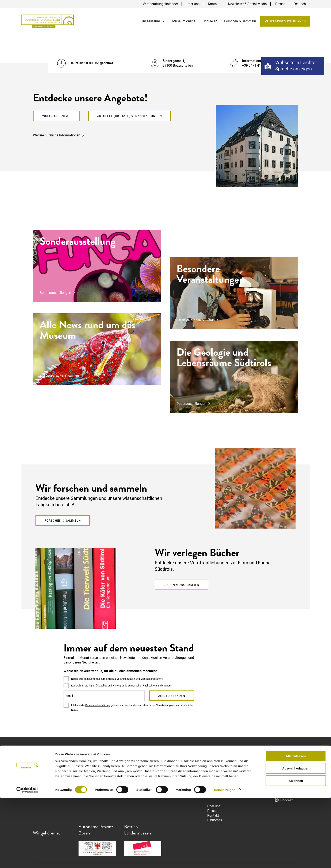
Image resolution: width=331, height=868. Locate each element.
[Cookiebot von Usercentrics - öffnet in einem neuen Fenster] (27, 860)
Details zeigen (225, 860)
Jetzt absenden (172, 696)
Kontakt (214, 4)
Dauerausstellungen (191, 404)
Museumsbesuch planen (285, 22)
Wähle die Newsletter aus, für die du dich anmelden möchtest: (111, 671)
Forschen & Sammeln (240, 21)
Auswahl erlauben (296, 838)
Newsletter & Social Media (247, 4)
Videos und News (56, 116)
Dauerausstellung (220, 769)
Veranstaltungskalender (160, 4)
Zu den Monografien (182, 585)
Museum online (184, 21)
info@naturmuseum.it (49, 788)
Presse (280, 4)
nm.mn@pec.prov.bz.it (50, 792)
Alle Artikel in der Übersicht (59, 376)
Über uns (193, 4)
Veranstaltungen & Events (196, 320)
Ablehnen (296, 851)
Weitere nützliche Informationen (57, 135)
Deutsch (300, 4)
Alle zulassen (296, 826)
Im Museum (153, 21)
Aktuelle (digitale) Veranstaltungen (130, 116)
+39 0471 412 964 (50, 797)
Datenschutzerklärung (98, 705)
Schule (210, 21)
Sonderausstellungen (55, 293)
